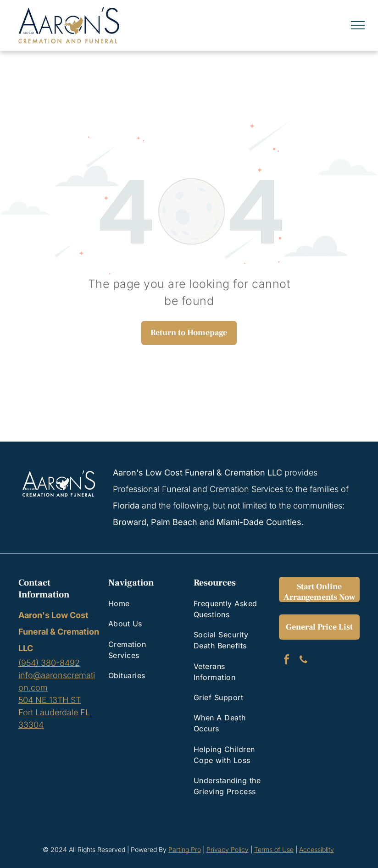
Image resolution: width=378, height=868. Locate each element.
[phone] (303, 661)
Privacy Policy (228, 849)
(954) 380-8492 (49, 663)
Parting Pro (185, 849)
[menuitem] (143, 603)
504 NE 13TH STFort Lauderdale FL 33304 (54, 712)
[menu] (358, 25)
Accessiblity (317, 849)
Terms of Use (274, 849)
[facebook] (286, 661)
